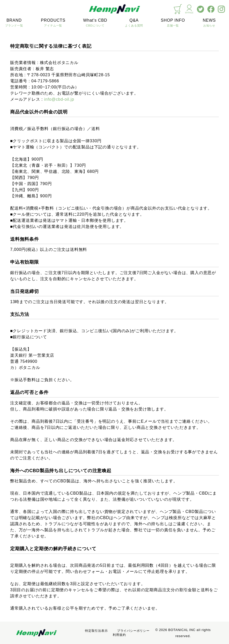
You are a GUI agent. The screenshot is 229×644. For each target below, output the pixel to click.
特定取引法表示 (96, 631)
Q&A (134, 23)
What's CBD (95, 23)
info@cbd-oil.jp (59, 99)
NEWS (209, 23)
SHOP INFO (173, 23)
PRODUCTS (53, 23)
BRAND (14, 23)
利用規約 (119, 635)
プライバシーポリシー (133, 631)
